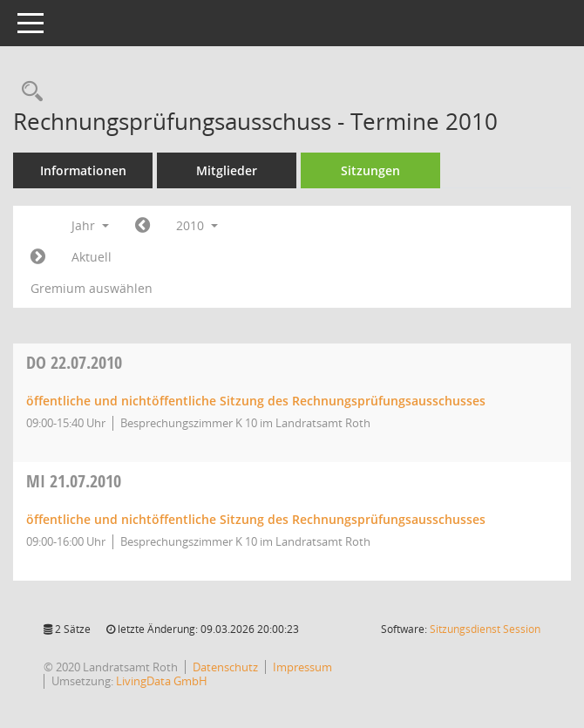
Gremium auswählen (92, 288)
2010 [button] (197, 225)
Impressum (302, 667)
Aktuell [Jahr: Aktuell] (92, 257)
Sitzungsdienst (485, 629)
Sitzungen (370, 170)
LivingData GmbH (162, 681)
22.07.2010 (74, 362)
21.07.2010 (74, 481)
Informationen (83, 170)
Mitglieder (227, 170)
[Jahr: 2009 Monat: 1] (143, 226)
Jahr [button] (90, 225)
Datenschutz (225, 667)
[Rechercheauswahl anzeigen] (28, 92)
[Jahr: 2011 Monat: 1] (38, 257)
